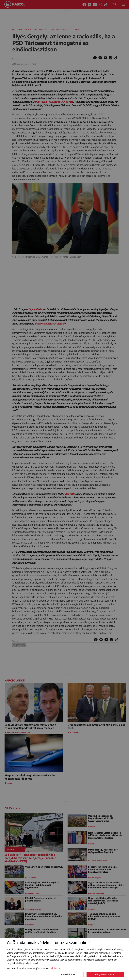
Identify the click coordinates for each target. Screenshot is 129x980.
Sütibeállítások (68, 974)
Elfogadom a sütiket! (105, 974)
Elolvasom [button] (56, 968)
